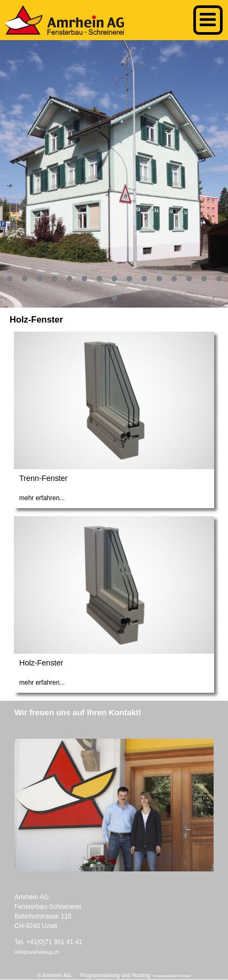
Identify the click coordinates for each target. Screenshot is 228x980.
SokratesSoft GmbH (172, 976)
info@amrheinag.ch (37, 952)
